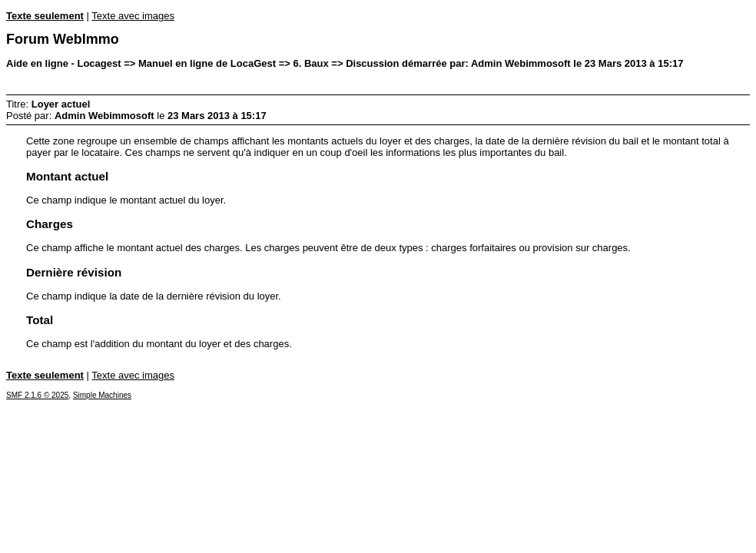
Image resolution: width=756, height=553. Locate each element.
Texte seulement (45, 16)
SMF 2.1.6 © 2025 (37, 395)
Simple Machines (102, 395)
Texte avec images (133, 16)
